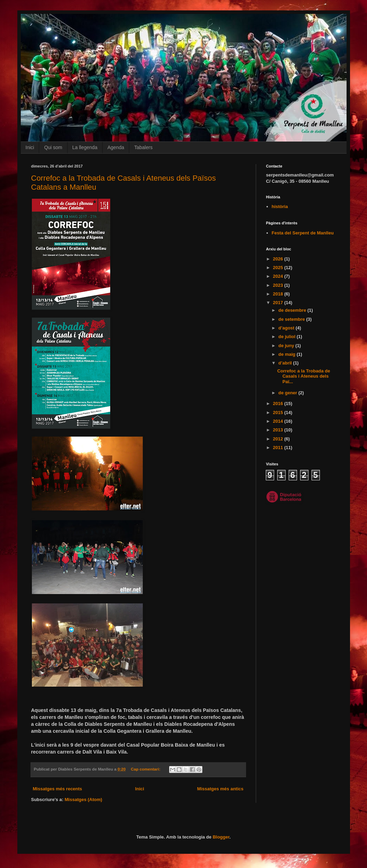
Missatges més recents (58, 789)
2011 (279, 448)
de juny (287, 346)
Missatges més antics (220, 789)
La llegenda (85, 147)
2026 (279, 259)
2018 (279, 294)
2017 (279, 303)
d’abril (286, 363)
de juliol (287, 337)
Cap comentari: (146, 769)
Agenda (116, 147)
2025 (279, 268)
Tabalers (143, 147)
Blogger (221, 837)
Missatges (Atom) (84, 800)
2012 (279, 439)
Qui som (53, 147)
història (280, 207)
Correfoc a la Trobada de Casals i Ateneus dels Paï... (304, 376)
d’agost (287, 328)
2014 (279, 421)
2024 (279, 276)
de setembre (292, 319)
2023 (279, 285)
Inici (30, 147)
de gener (288, 393)
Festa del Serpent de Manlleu (303, 233)
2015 (279, 412)
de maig (287, 354)
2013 (279, 430)
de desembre (293, 310)
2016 (279, 403)
